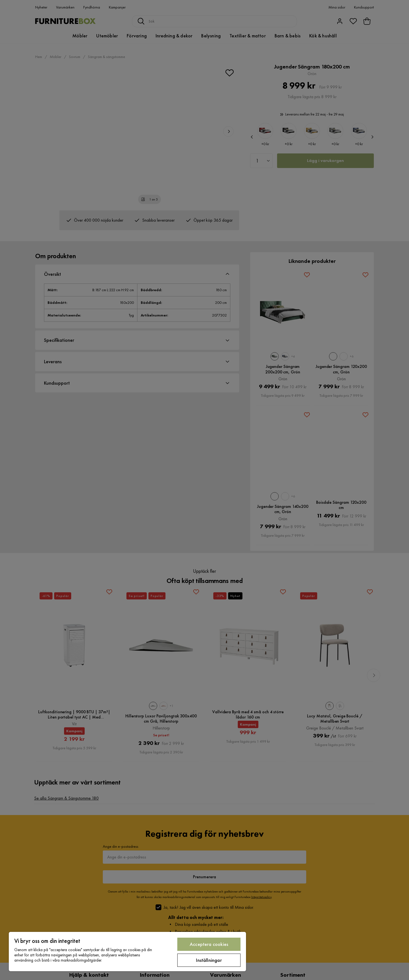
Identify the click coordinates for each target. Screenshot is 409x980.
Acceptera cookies (209, 944)
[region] (127, 952)
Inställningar (209, 960)
